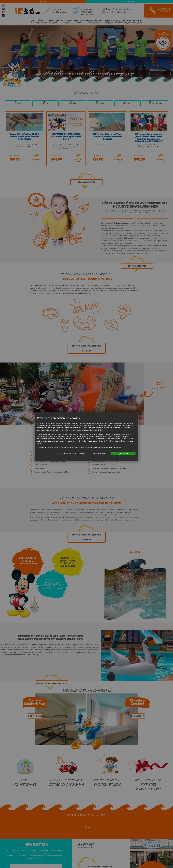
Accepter (123, 454)
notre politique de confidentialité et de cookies (106, 448)
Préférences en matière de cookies (70, 454)
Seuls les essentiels (98, 454)
